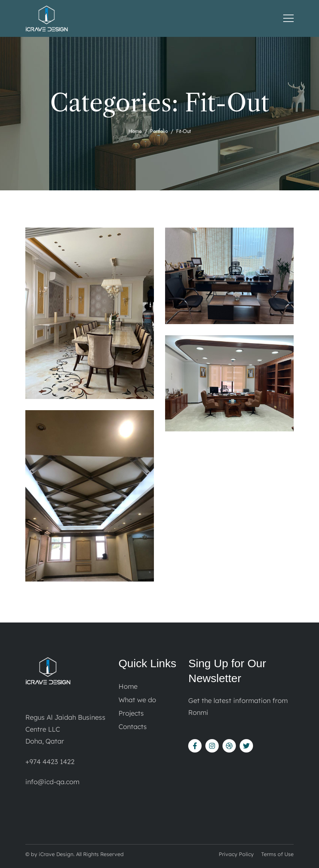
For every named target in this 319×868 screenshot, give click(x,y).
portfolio (159, 131)
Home (135, 131)
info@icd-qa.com (52, 782)
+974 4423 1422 (50, 762)
